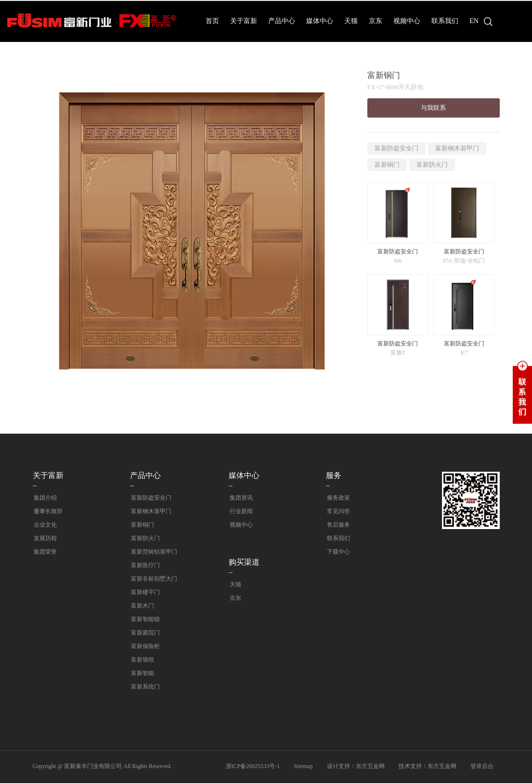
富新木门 (142, 606)
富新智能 (142, 673)
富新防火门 (432, 165)
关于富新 (244, 21)
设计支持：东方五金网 (356, 766)
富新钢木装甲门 (457, 148)
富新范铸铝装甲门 (153, 552)
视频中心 (407, 21)
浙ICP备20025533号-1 (253, 766)
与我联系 (433, 108)
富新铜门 (387, 165)
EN (474, 21)
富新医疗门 (144, 565)
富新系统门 (144, 687)
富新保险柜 (144, 646)
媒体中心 (320, 21)
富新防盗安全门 (396, 148)
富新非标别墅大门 (153, 579)
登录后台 (482, 766)
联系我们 (445, 21)
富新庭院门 (144, 633)
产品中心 (282, 21)
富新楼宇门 (144, 592)
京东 (376, 21)
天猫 (351, 21)
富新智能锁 (144, 619)
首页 (212, 21)
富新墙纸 (142, 660)
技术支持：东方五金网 (428, 766)
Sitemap (303, 766)
